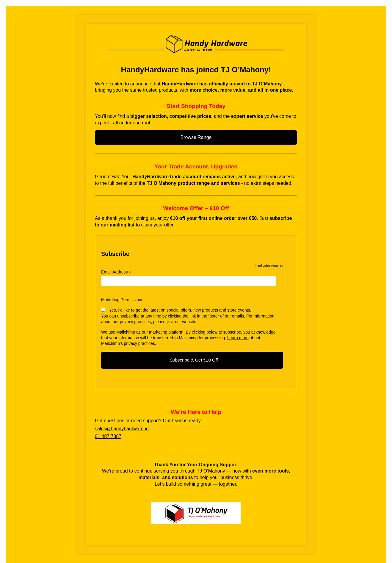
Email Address (116, 272)
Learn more (238, 338)
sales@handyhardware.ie (122, 429)
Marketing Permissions (122, 300)
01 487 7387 (108, 436)
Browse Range (196, 137)
